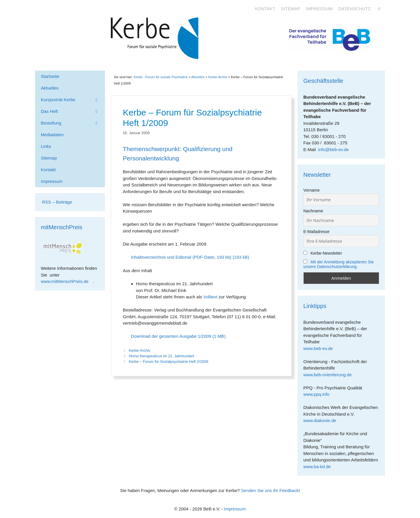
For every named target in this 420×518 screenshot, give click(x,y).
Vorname (311, 190)
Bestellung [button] (73, 123)
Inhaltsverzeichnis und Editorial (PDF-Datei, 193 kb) (181, 257)
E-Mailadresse (316, 232)
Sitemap (290, 9)
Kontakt (265, 9)
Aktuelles (198, 77)
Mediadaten (52, 135)
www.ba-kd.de (319, 467)
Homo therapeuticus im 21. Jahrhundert (162, 356)
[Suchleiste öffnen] (379, 9)
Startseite (50, 76)
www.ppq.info (318, 394)
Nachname (313, 211)
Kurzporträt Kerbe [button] (73, 100)
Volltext (210, 297)
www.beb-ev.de (320, 348)
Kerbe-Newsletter (323, 253)
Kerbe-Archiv (140, 350)
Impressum (319, 9)
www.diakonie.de (322, 420)
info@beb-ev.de (334, 149)
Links (46, 146)
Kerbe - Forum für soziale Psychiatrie (161, 77)
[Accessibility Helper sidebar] (413, 7)
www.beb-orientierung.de (330, 375)
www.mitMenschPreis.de (67, 281)
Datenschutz (355, 9)
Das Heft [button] (73, 111)
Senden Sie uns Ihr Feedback (270, 490)
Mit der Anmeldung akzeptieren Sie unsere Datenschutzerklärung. (339, 264)
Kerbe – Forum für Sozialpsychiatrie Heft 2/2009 (169, 362)
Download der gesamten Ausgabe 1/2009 (171, 336)
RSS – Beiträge (57, 202)
